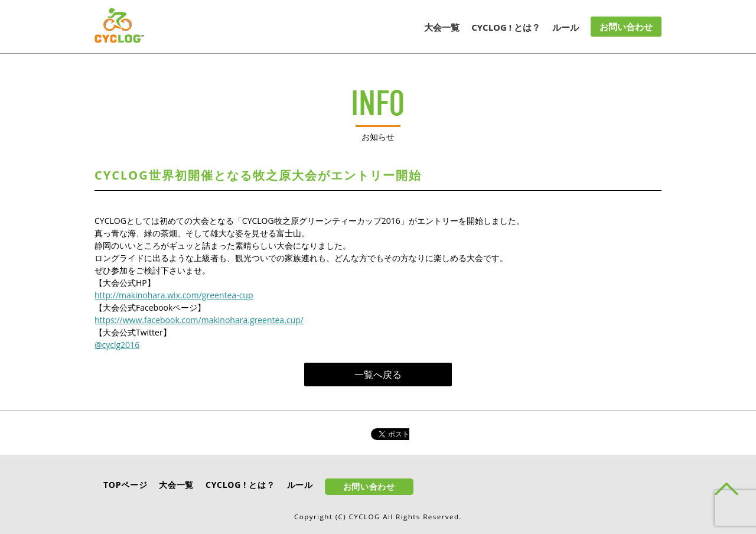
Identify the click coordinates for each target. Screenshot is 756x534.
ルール (566, 27)
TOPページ (125, 485)
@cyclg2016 (117, 345)
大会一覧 (442, 27)
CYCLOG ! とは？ (506, 27)
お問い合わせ (626, 27)
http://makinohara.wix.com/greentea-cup (174, 295)
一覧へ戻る (378, 375)
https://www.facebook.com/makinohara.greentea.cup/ (199, 320)
